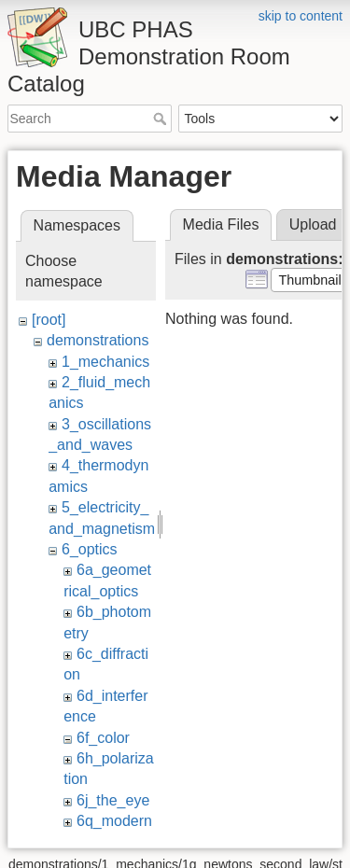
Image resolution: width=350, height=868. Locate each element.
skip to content (301, 16)
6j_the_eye (113, 800)
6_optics (90, 549)
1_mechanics (105, 362)
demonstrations (98, 340)
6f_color (103, 738)
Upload (313, 224)
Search (162, 119)
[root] (49, 320)
